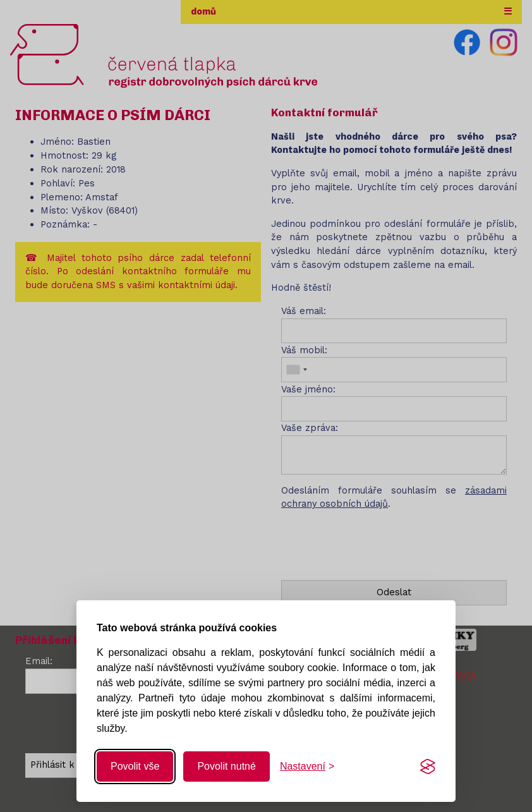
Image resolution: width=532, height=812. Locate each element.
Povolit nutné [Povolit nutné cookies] (227, 766)
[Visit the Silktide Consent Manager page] (428, 767)
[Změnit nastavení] (307, 767)
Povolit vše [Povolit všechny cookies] (135, 766)
